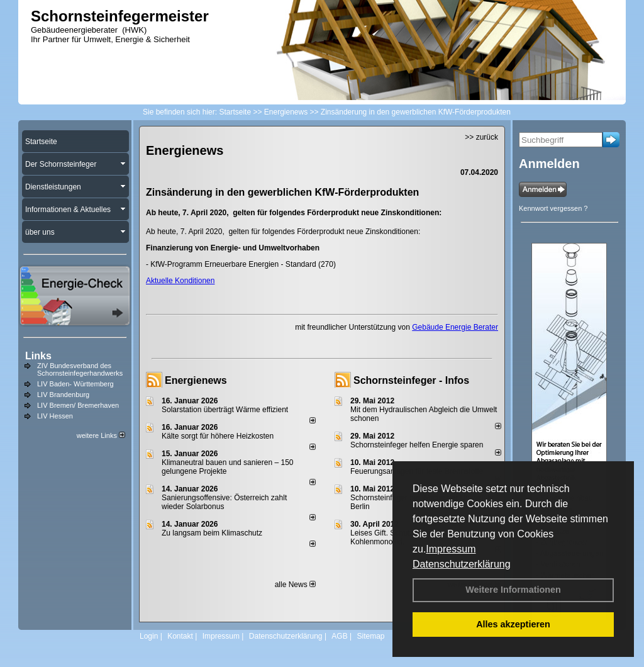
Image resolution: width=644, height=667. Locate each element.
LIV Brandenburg (63, 395)
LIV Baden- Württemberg (75, 384)
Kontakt (180, 636)
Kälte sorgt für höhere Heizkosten (219, 436)
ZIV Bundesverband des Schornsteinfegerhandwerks (80, 369)
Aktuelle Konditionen (180, 281)
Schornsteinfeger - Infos (411, 380)
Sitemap (370, 636)
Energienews (196, 380)
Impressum (451, 549)
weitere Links (101, 435)
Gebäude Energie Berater (455, 327)
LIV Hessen (55, 416)
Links (38, 356)
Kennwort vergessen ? (553, 208)
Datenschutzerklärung (462, 564)
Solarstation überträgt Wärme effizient (225, 410)
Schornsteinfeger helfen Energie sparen (417, 445)
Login (149, 636)
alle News (295, 585)
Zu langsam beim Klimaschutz (212, 533)
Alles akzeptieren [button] (513, 624)
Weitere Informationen (513, 590)
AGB (339, 636)
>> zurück (481, 137)
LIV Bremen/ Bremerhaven (78, 405)
